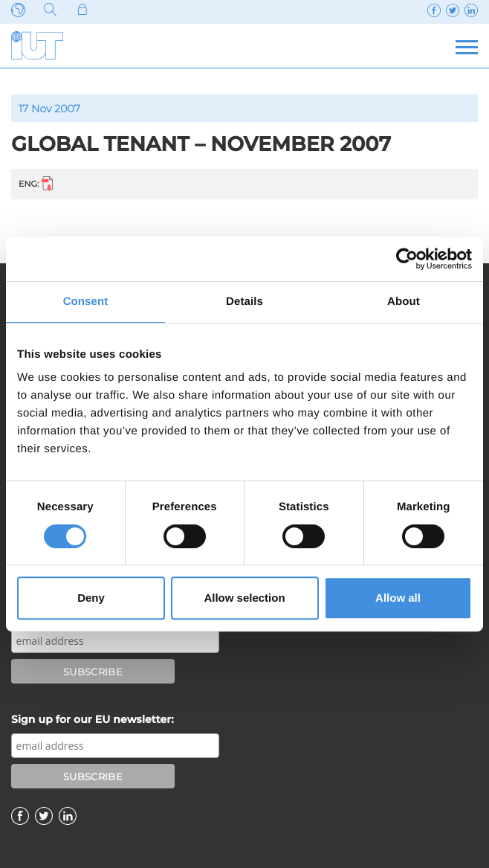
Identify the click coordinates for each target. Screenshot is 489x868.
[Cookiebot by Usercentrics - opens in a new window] (407, 259)
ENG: (36, 183)
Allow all (398, 598)
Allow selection (244, 598)
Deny (91, 598)
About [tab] (404, 302)
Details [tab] (244, 302)
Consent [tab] (86, 302)
